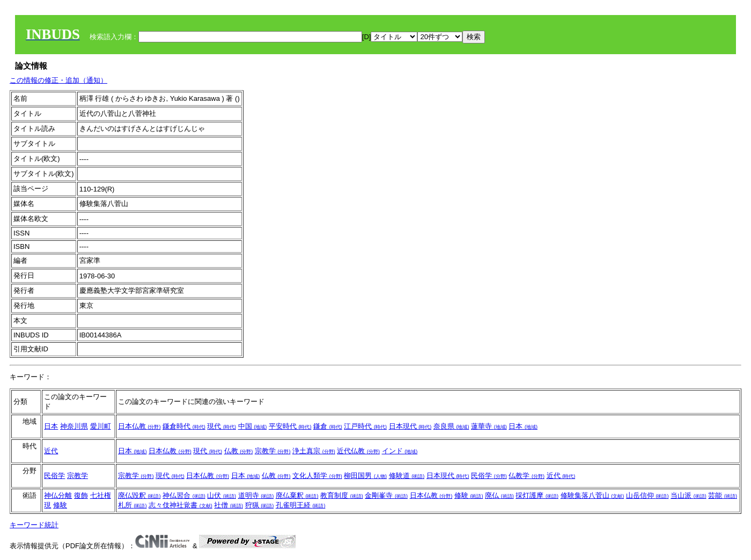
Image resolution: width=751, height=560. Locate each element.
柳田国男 (365, 476)
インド (400, 451)
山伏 (222, 495)
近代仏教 (358, 451)
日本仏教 (139, 426)
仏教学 (527, 476)
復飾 (81, 495)
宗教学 (273, 451)
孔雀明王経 (301, 505)
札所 (132, 505)
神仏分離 (58, 495)
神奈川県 (74, 426)
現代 (222, 426)
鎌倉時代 (184, 426)
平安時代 (290, 426)
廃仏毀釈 (139, 495)
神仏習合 (184, 495)
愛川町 (101, 426)
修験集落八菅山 (592, 495)
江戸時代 (365, 426)
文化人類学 (317, 476)
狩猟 (260, 505)
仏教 (239, 451)
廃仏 (499, 495)
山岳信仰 (647, 495)
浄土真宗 (314, 451)
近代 (51, 451)
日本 (51, 426)
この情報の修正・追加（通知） (58, 80)
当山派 (689, 495)
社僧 (229, 505)
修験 (60, 505)
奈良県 (451, 426)
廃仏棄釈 (297, 495)
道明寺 (256, 495)
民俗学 (54, 476)
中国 (253, 426)
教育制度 (342, 495)
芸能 (723, 495)
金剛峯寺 (386, 495)
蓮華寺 (489, 426)
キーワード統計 (34, 525)
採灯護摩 (537, 495)
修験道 (407, 476)
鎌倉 (328, 426)
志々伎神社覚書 (181, 505)
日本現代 (410, 426)
